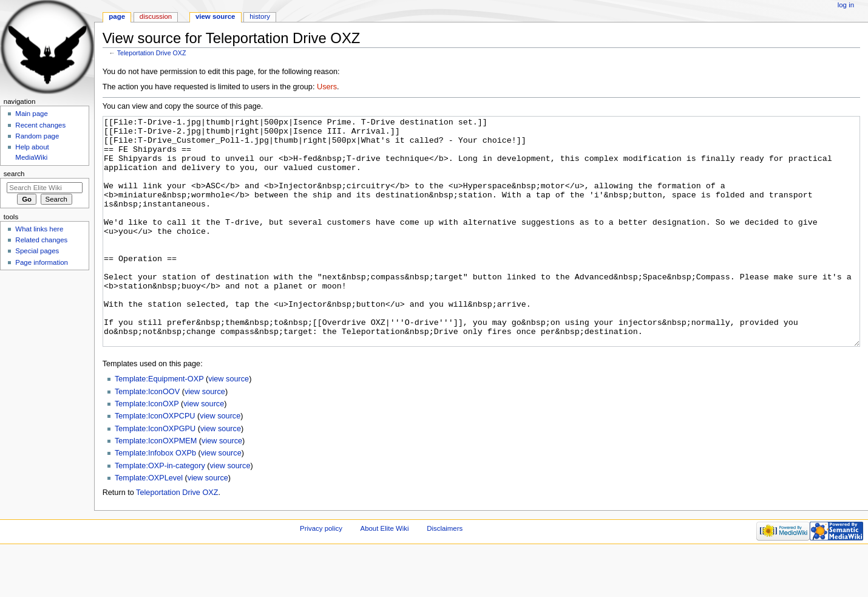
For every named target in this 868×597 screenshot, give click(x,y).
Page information (42, 262)
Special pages (37, 251)
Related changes (41, 240)
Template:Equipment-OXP (159, 425)
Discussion (156, 16)
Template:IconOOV (147, 437)
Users (327, 87)
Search (14, 174)
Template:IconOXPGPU (155, 474)
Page (117, 16)
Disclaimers (445, 574)
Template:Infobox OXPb (155, 499)
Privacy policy (321, 574)
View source (215, 16)
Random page (37, 136)
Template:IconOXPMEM (156, 486)
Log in (846, 5)
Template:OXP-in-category (160, 511)
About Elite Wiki (385, 574)
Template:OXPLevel (149, 524)
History (260, 16)
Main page (32, 114)
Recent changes (40, 125)
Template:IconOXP (147, 449)
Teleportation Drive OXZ (152, 53)
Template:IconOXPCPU (155, 462)
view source (229, 425)
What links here (39, 229)
